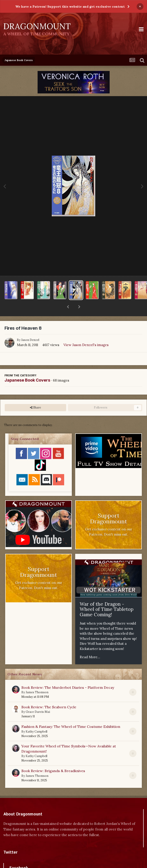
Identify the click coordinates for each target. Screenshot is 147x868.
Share (35, 396)
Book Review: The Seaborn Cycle (49, 695)
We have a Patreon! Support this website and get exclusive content (70, 7)
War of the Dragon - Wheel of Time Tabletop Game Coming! (107, 598)
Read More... (90, 645)
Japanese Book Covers (27, 368)
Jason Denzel (30, 328)
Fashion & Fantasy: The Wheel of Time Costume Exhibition (71, 715)
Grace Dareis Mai (38, 700)
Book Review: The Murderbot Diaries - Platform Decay (68, 676)
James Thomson (37, 681)
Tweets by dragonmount (23, 849)
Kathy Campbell (36, 720)
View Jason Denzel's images (86, 333)
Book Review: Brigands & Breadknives (53, 759)
